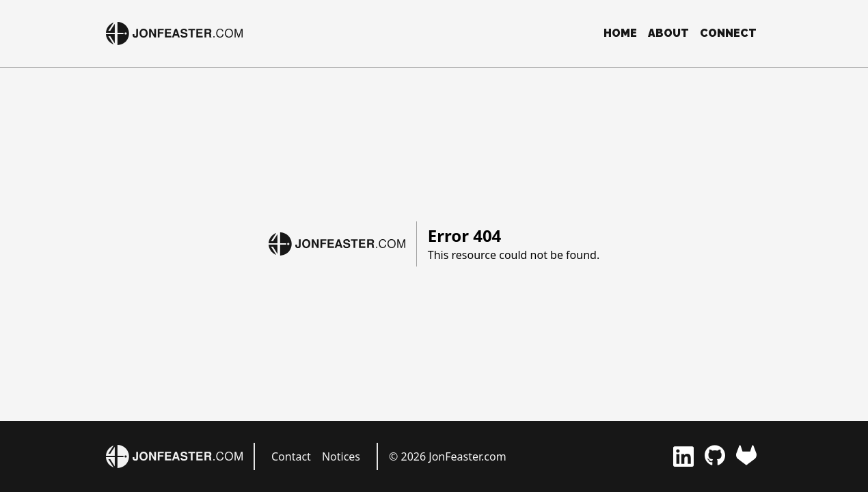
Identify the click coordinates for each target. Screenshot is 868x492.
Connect (728, 33)
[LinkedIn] (683, 456)
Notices (341, 456)
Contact (291, 456)
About (668, 33)
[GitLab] (746, 456)
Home (620, 33)
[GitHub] (715, 456)
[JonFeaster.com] (174, 33)
